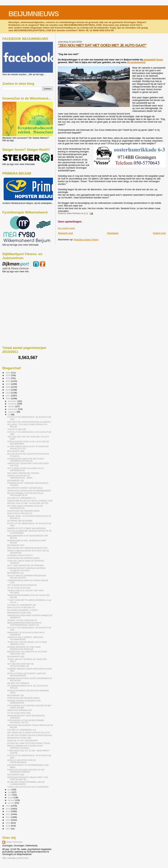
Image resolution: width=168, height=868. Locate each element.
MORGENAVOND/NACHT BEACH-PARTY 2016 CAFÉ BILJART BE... (28, 778)
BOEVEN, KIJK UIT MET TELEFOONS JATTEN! (28, 503)
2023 (8, 378)
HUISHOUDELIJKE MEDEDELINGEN (23, 511)
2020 (8, 387)
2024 (8, 375)
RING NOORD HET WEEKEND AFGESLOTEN (27, 548)
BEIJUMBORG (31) (15, 573)
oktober (12, 406)
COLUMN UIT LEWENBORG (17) (22, 498)
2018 (8, 393)
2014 (8, 809)
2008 (8, 826)
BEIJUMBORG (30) (15, 695)
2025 (8, 373)
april (10, 795)
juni (10, 790)
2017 (8, 396)
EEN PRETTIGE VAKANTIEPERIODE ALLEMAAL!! (29, 422)
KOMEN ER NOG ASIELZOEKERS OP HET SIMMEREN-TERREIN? (26, 771)
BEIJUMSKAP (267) (16, 545)
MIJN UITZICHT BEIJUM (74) (20, 513)
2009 (8, 823)
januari (11, 803)
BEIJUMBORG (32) (15, 481)
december (13, 401)
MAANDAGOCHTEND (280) (19, 738)
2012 (8, 814)
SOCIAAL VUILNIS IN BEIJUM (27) (22, 620)
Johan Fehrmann (14, 842)
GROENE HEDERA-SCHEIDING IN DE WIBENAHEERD (24, 702)
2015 (8, 806)
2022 (8, 381)
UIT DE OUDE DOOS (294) (19, 588)
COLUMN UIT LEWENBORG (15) (22, 730)
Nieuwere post (65, 233)
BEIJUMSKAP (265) (16, 775)
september (13, 409)
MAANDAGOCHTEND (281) (19, 613)
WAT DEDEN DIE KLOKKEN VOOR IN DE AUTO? (29, 733)
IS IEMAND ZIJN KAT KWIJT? (20, 555)
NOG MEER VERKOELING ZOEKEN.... (24, 473)
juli (9, 415)
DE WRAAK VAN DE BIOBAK (20, 521)
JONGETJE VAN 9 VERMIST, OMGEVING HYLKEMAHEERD (25, 638)
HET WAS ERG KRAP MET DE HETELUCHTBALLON (21, 665)
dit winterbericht (136, 62)
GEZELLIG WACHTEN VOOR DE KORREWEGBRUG (22, 761)
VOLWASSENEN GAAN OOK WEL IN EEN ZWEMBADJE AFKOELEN (26, 460)
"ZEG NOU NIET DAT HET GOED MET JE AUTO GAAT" (102, 45)
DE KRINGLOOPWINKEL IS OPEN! (22, 610)
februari (12, 800)
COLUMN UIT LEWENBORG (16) (22, 605)
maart (11, 797)
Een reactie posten (66, 228)
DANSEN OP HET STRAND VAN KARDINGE (27, 528)
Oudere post (159, 233)
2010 (8, 820)
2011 (8, 817)
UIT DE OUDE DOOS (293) (19, 713)
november (13, 404)
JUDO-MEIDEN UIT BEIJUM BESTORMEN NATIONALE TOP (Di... (26, 721)
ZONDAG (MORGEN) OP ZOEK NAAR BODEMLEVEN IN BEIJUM (24, 648)
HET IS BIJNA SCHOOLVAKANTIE (22, 585)
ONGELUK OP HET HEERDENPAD (22, 741)
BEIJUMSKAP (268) (16, 451)
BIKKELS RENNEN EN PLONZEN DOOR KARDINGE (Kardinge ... (25, 747)
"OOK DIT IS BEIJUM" (17, 429)
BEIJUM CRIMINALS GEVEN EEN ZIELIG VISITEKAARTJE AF (25, 494)
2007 (8, 829)
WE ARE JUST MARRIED (18, 683)
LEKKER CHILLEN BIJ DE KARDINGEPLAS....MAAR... (21, 477)
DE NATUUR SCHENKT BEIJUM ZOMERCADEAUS (30, 735)
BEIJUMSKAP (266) (16, 656)
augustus (12, 412)
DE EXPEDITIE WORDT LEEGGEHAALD (25, 488)
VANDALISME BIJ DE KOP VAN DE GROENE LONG (30, 501)
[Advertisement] (19, 292)
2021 (8, 384)
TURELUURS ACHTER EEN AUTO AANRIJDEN (28, 787)
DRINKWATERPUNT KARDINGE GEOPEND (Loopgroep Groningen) (26, 569)
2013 (8, 811)
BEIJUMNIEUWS (34, 14)
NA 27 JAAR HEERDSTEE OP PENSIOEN (25, 565)
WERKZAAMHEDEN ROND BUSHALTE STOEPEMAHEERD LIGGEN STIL (24, 624)
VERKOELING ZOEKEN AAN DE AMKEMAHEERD (29, 491)
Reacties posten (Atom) (86, 240)
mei (10, 792)
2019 (8, 390)
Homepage (113, 233)
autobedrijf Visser (153, 60)
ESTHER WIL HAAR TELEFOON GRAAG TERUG (29, 743)
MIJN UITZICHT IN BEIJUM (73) (21, 607)
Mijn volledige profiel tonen (15, 858)
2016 (8, 398)
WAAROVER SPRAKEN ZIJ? (20, 710)
